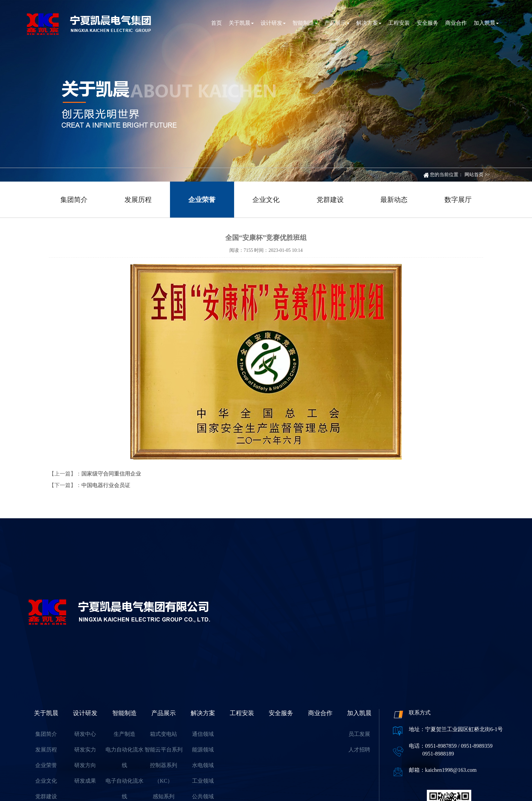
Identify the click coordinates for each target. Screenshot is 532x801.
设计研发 (273, 23)
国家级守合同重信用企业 (111, 474)
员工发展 (359, 734)
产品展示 (337, 23)
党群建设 (330, 200)
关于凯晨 (241, 23)
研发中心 (85, 734)
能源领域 (203, 750)
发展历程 (138, 200)
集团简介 (74, 200)
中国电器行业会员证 (106, 485)
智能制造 (305, 23)
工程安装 (399, 23)
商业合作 (456, 23)
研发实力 (85, 750)
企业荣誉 (202, 200)
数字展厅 (458, 200)
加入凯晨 (486, 23)
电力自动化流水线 (125, 757)
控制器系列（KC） (164, 773)
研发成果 (85, 781)
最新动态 (394, 200)
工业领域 (203, 781)
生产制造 (125, 734)
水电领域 (203, 765)
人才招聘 (359, 750)
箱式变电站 (164, 734)
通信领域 (203, 734)
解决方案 (369, 23)
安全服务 (427, 23)
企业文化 (266, 200)
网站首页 (474, 175)
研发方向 (85, 765)
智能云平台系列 (164, 750)
